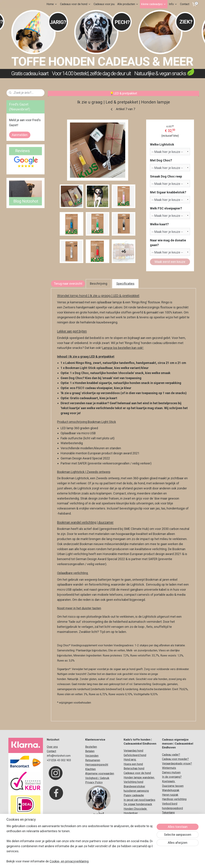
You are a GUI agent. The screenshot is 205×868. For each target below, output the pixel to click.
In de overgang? (172, 777)
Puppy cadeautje (134, 795)
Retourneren (93, 760)
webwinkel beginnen (107, 862)
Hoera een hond (133, 764)
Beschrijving (99, 284)
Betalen (90, 751)
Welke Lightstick (162, 144)
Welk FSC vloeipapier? (166, 208)
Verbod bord (170, 804)
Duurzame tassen (173, 786)
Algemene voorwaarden (100, 773)
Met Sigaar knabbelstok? (168, 192)
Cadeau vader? (171, 755)
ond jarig (131, 760)
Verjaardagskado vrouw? (177, 764)
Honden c (129, 827)
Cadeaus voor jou (104, 4)
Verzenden (92, 756)
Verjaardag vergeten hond (139, 840)
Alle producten (128, 4)
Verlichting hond (133, 782)
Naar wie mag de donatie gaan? (168, 243)
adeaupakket (143, 827)
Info (173, 4)
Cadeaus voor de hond (75, 4)
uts (174, 768)
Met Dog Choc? (161, 160)
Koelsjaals (169, 781)
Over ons (52, 747)
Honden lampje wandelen (139, 777)
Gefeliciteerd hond (135, 755)
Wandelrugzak (171, 790)
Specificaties (125, 284)
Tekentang (168, 813)
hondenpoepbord (172, 808)
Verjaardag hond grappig (138, 845)
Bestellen (91, 747)
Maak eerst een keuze (170, 262)
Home (52, 4)
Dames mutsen (171, 772)
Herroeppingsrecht (97, 765)
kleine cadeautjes (154, 4)
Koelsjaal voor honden (137, 822)
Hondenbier (131, 813)
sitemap (88, 862)
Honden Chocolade (135, 809)
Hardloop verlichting (174, 799)
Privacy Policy (94, 782)
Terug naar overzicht (68, 284)
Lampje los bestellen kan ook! (123, 348)
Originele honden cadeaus (139, 818)
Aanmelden (20, 135)
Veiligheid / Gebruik (97, 778)
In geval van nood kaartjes (139, 800)
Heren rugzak (170, 795)
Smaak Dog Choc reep (166, 176)
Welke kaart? (160, 224)
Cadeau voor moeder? (175, 759)
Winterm (167, 768)
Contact (185, 4)
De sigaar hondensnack (138, 804)
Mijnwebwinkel (137, 862)
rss (94, 862)
